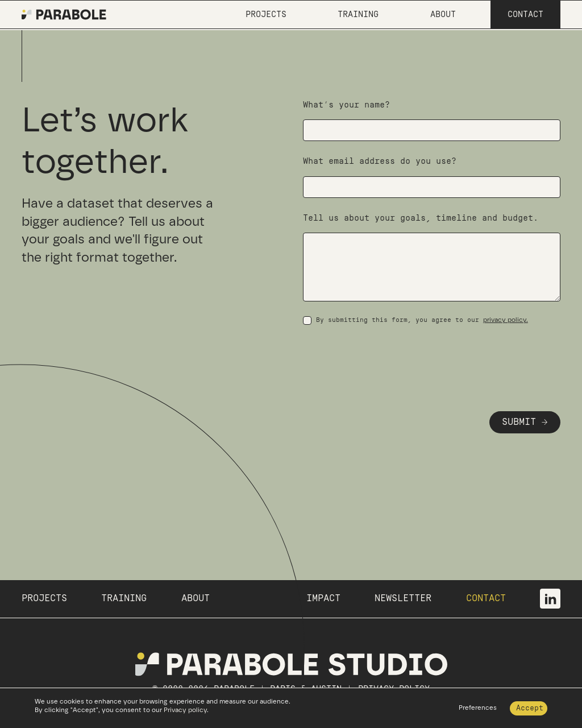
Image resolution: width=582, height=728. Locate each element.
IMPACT (323, 598)
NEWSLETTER (403, 598)
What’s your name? (346, 105)
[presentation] (389, 358)
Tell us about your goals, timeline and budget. (421, 218)
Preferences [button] (478, 708)
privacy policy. (506, 320)
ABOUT (196, 598)
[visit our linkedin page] (550, 599)
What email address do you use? (380, 161)
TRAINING (124, 598)
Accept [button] (530, 708)
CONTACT (486, 598)
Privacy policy (185, 710)
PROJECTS (44, 598)
